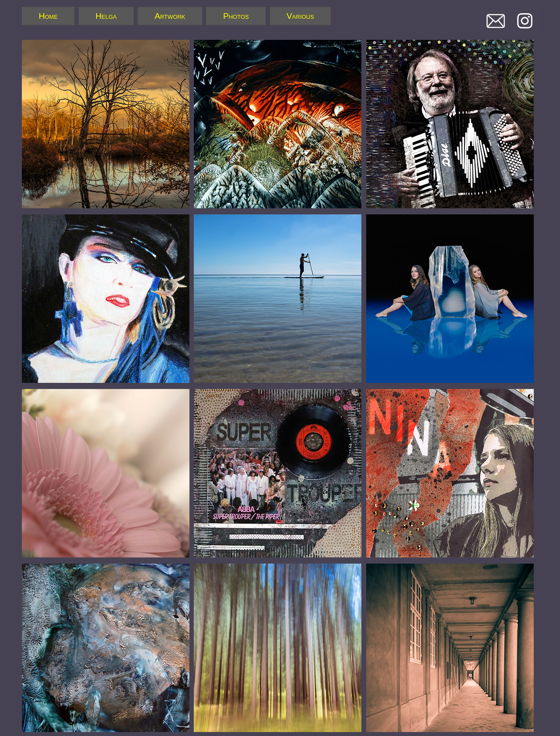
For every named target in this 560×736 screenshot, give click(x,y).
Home (48, 16)
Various (300, 16)
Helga (106, 16)
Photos (236, 16)
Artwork (170, 16)
